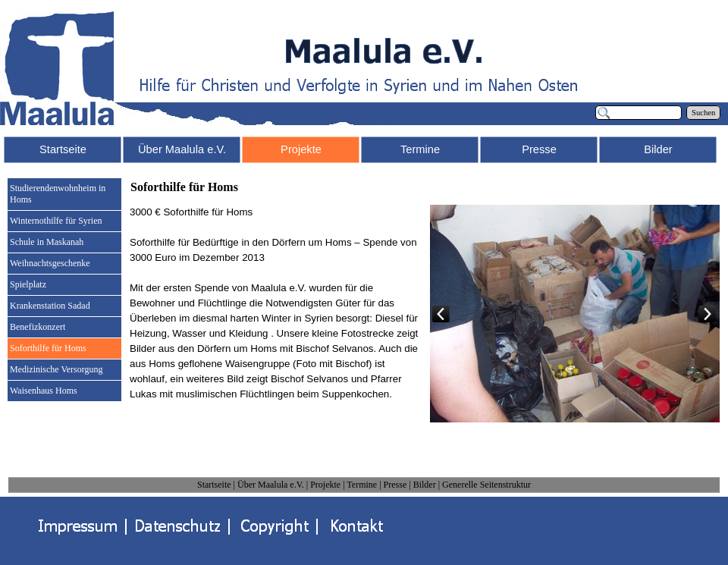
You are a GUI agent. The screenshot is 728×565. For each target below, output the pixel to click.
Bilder (425, 485)
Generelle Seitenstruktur (486, 485)
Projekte (325, 485)
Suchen (703, 113)
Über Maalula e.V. (271, 485)
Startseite (214, 485)
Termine (362, 485)
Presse (395, 485)
